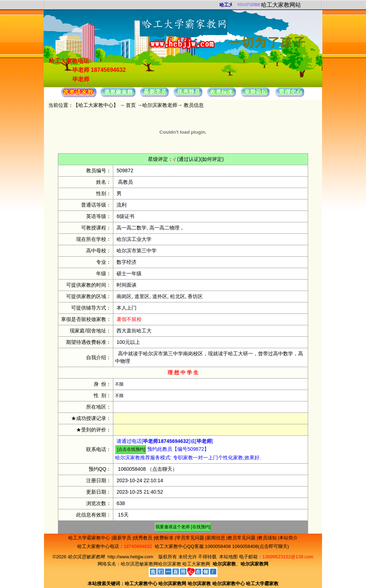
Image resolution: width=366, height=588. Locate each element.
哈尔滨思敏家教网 (139, 564)
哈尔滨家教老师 (160, 105)
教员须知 (268, 538)
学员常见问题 (191, 538)
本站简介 (288, 538)
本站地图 (228, 557)
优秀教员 (144, 538)
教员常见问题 (242, 538)
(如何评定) (212, 159)
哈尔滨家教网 (172, 584)
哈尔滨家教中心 (229, 584)
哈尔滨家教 (170, 564)
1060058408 (132, 469)
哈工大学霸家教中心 (90, 538)
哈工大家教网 (196, 564)
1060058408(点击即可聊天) (260, 546)
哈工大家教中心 (96, 105)
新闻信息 (217, 538)
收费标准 (165, 538)
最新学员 (123, 538)
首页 (131, 105)
